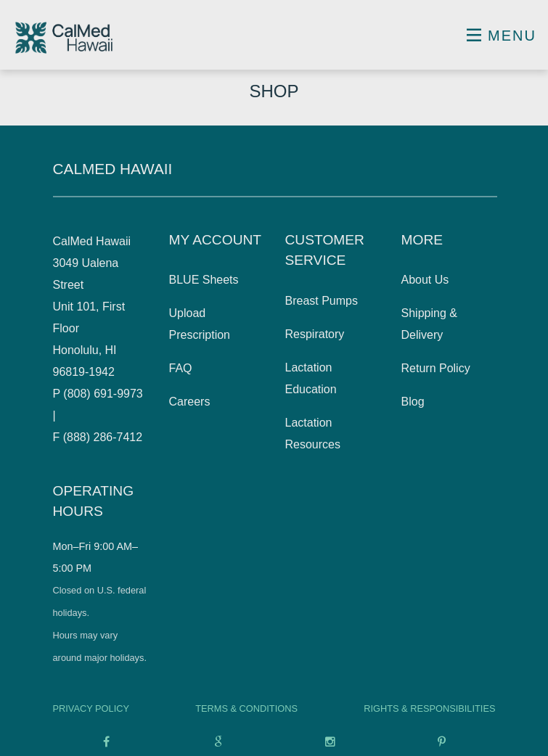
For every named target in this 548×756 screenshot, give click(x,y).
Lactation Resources (313, 434)
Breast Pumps (322, 301)
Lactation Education (311, 378)
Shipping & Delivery (429, 324)
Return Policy (436, 368)
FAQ (181, 368)
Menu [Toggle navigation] (502, 35)
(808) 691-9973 (103, 394)
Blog (413, 402)
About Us (425, 280)
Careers (190, 402)
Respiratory (315, 334)
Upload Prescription (200, 324)
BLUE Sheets (204, 280)
